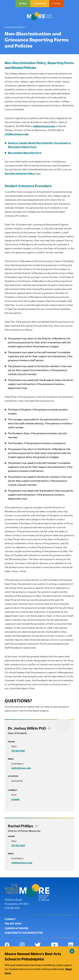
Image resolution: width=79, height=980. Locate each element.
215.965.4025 (18, 845)
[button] (23, 4)
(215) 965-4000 (12, 908)
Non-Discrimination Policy (20, 174)
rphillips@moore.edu (17, 134)
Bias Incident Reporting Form (25, 153)
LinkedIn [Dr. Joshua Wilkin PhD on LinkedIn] (15, 799)
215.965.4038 (18, 751)
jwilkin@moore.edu (44, 126)
